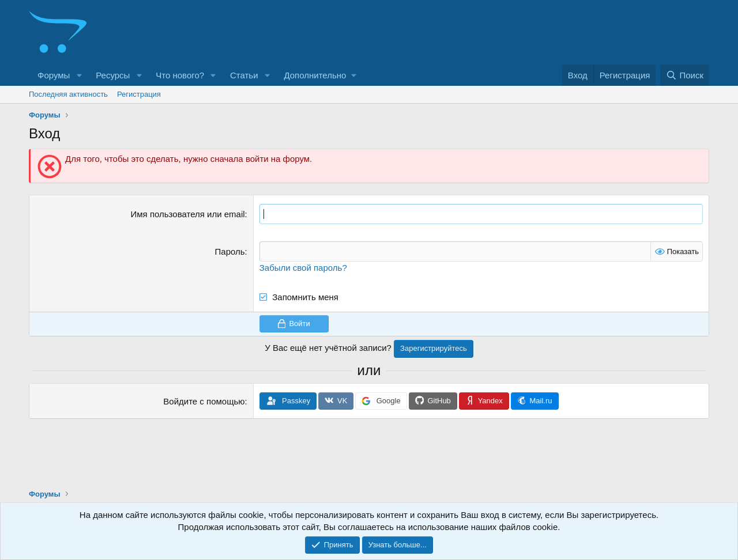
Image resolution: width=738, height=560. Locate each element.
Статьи (244, 75)
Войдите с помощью (204, 401)
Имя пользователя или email (188, 214)
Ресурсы (113, 75)
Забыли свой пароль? (303, 268)
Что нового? (180, 75)
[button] (79, 75)
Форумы (54, 75)
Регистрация (139, 94)
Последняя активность (68, 94)
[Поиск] (685, 75)
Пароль (230, 251)
